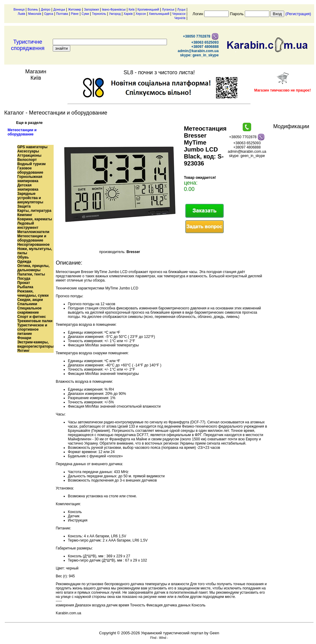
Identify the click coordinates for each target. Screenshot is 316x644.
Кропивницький (148, 10)
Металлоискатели (33, 232)
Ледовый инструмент (28, 225)
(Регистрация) (298, 14)
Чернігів (180, 18)
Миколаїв (35, 14)
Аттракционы (29, 155)
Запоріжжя (91, 10)
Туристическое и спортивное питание (32, 329)
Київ (132, 10)
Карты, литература (34, 211)
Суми (85, 14)
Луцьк (181, 10)
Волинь (33, 10)
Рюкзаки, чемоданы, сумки (33, 293)
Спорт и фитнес (32, 317)
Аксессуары (28, 151)
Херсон (141, 14)
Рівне (75, 14)
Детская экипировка (28, 187)
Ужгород (115, 14)
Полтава (62, 14)
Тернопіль (99, 14)
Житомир (75, 10)
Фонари (24, 338)
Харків (128, 14)
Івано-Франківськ (114, 10)
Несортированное (33, 245)
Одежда (24, 262)
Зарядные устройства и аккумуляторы (30, 198)
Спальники (27, 304)
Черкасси (179, 14)
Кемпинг (25, 215)
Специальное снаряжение (29, 310)
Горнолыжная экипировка (30, 179)
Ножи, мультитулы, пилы (35, 251)
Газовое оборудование (30, 170)
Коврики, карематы (35, 219)
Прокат (24, 283)
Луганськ (168, 10)
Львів (21, 14)
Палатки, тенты (31, 274)
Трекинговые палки (35, 321)
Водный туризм (32, 164)
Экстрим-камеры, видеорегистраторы (35, 344)
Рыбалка (25, 287)
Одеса (49, 14)
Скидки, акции (30, 300)
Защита (24, 206)
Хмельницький (159, 14)
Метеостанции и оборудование (22, 132)
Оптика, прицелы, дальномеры (33, 268)
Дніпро (46, 10)
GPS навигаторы (32, 147)
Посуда (24, 279)
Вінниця (19, 10)
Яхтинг (23, 351)
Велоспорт (27, 160)
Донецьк (59, 10)
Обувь (23, 257)
